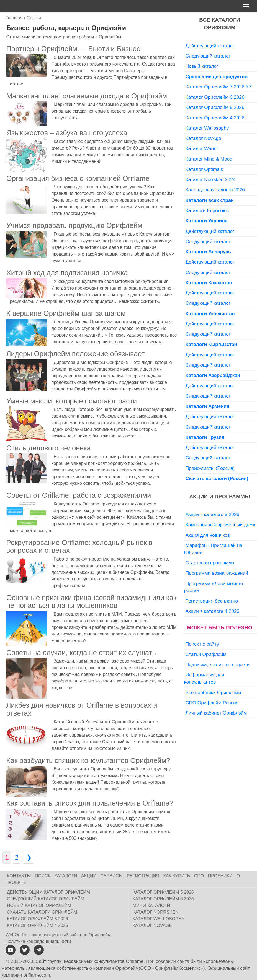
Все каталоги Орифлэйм (219, 24)
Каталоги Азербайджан (213, 375)
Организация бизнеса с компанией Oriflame (78, 178)
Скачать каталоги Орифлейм (42, 912)
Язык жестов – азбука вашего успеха (67, 133)
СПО (199, 876)
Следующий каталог (208, 56)
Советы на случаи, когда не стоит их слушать (81, 653)
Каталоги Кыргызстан (211, 344)
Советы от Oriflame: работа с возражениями (79, 495)
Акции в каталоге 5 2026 (212, 514)
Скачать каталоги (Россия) (217, 478)
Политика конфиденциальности (38, 941)
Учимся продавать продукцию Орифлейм (74, 225)
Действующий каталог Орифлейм (48, 892)
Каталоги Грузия (205, 437)
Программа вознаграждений (217, 573)
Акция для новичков (208, 535)
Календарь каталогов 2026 (215, 190)
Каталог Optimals (204, 169)
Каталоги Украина (207, 221)
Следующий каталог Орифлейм (46, 899)
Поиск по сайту (202, 644)
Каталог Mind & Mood (209, 159)
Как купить (177, 876)
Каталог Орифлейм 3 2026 (38, 919)
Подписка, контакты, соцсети (218, 664)
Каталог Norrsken (156, 912)
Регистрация (143, 876)
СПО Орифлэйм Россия (212, 703)
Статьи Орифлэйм (206, 654)
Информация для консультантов (204, 678)
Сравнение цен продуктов (217, 77)
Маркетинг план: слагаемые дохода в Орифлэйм (87, 96)
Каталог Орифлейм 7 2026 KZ (219, 87)
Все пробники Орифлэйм (213, 692)
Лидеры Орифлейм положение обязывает (76, 354)
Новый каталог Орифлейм (39, 905)
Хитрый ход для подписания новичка (67, 273)
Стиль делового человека (49, 448)
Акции (89, 876)
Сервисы (111, 876)
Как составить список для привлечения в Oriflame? (90, 803)
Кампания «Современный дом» (220, 525)
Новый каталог (202, 66)
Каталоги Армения (208, 406)
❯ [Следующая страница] (28, 857)
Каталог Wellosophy (207, 128)
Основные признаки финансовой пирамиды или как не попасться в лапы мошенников (92, 602)
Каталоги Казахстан (209, 283)
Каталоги (66, 876)
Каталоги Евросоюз (207, 210)
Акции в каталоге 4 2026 (212, 611)
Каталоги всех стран (210, 200)
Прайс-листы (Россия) (210, 468)
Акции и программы (219, 496)
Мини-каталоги (151, 905)
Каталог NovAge (203, 138)
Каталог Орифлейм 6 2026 (215, 97)
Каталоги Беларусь (208, 252)
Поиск (43, 876)
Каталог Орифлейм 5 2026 (215, 107)
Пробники (220, 876)
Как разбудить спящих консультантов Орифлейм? (88, 760)
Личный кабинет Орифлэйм (216, 713)
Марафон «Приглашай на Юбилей (213, 549)
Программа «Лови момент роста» (214, 587)
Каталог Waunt (202, 148)
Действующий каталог (210, 46)
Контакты (19, 876)
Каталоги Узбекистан (210, 314)
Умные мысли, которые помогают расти (72, 401)
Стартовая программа (210, 563)
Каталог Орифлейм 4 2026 (215, 118)
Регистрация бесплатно (212, 601)
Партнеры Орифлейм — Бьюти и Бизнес (73, 49)
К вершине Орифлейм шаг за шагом (66, 313)
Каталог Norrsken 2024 (211, 179)
